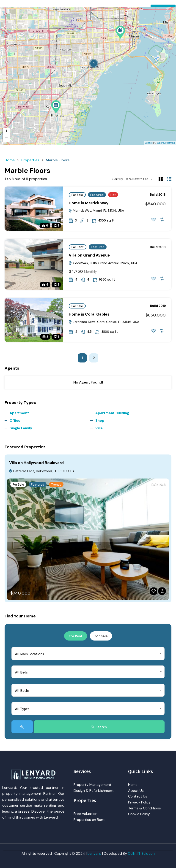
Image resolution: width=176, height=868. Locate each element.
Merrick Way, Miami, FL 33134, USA (96, 211)
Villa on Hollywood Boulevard (36, 463)
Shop (100, 421)
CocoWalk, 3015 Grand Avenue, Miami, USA (103, 263)
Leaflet (149, 143)
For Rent (78, 247)
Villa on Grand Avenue (89, 255)
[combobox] (140, 179)
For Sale (77, 195)
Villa (99, 428)
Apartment (19, 413)
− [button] (6, 138)
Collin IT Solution (141, 853)
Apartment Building (112, 413)
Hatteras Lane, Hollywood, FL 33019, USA (42, 471)
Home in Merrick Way (89, 203)
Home (10, 160)
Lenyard (94, 853)
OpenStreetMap (166, 143)
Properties (30, 160)
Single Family (21, 428)
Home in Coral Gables (89, 314)
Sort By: (118, 179)
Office (15, 421)
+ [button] (6, 132)
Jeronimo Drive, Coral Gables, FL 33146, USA (104, 322)
